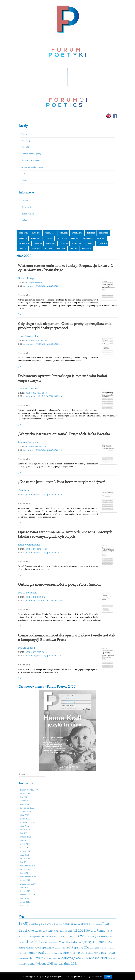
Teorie (24, 134)
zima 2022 (23, 238)
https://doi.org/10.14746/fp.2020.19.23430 (42, 396)
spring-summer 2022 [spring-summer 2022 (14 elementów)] (97, 942)
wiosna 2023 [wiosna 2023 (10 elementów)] (112, 959)
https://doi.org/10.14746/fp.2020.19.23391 (42, 656)
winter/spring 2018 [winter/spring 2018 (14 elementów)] (73, 953)
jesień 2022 (104, 233)
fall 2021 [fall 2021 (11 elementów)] (68, 931)
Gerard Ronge (26, 278)
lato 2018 (89, 243)
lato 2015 (74, 249)
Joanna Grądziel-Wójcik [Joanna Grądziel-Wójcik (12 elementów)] (97, 936)
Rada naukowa (28, 214)
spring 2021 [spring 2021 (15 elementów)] (82, 947)
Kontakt (25, 201)
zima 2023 (91, 233)
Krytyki (25, 174)
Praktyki (25, 147)
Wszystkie (87, 249)
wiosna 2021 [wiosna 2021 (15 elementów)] (98, 958)
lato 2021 (48, 238)
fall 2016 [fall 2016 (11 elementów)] (52, 931)
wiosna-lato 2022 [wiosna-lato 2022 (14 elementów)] (31, 958)
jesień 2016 (35, 249)
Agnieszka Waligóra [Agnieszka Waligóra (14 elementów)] (76, 924)
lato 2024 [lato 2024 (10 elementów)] (44, 942)
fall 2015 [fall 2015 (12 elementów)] (43, 931)
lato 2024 (36, 233)
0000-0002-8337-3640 (36, 652)
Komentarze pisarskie (31, 160)
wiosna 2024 (50, 233)
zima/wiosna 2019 (28, 866)
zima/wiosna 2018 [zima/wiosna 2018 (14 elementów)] (41, 963)
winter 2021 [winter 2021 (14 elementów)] (107, 953)
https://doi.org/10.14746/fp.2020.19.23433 (42, 552)
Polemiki (25, 180)
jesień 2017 (102, 243)
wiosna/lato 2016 (28, 895)
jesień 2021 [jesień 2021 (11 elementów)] (61, 937)
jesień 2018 (77, 243)
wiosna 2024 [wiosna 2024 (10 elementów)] (23, 964)
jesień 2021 (36, 238)
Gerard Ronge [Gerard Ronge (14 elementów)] (96, 930)
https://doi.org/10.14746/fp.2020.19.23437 (42, 286)
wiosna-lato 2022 (28, 823)
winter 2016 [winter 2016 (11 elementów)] (93, 953)
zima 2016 (48, 249)
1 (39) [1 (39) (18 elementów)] (24, 924)
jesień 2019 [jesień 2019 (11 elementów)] (51, 937)
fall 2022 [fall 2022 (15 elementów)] (79, 930)
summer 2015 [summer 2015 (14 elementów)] (34, 953)
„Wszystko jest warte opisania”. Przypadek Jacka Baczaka (64, 434)
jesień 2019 (51, 243)
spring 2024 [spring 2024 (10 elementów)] (104, 948)
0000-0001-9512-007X (36, 597)
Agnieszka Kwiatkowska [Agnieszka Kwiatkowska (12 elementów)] (50, 924)
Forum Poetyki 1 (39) (29, 790)
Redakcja (25, 221)
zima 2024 (64, 233)
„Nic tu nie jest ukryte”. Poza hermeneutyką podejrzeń (62, 482)
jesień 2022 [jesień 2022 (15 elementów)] (75, 936)
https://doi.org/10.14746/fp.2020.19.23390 (42, 600)
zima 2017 (22, 249)
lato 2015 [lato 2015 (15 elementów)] (34, 942)
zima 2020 (38, 243)
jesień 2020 (88, 238)
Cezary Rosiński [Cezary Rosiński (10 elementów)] (96, 924)
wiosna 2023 (77, 233)
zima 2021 (75, 238)
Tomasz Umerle (27, 388)
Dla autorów (27, 207)
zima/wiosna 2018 (28, 877)
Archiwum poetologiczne (32, 167)
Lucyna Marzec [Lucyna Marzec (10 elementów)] (53, 942)
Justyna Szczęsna (28, 442)
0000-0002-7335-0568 (36, 393)
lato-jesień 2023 (27, 808)
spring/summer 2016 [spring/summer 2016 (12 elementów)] (30, 948)
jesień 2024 (23, 233)
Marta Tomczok (27, 593)
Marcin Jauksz (26, 648)
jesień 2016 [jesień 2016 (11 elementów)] (29, 937)
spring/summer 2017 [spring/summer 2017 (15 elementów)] (57, 947)
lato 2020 (101, 238)
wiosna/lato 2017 (28, 884)
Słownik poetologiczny (31, 154)
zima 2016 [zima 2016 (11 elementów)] (59, 964)
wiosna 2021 (62, 238)
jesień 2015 (61, 249)
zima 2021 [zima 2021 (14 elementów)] (70, 963)
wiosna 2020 (24, 243)
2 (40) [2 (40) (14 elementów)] (33, 924)
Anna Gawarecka (28, 336)
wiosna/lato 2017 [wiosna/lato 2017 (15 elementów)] (75, 958)
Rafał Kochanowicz (29, 545)
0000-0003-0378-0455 (36, 549)
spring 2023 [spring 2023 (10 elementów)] (95, 948)
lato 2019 (64, 243)
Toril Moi (23, 490)
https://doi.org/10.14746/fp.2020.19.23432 (42, 450)
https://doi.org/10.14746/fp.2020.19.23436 (42, 494)
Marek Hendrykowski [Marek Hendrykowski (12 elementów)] (70, 942)
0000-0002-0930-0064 (36, 341)
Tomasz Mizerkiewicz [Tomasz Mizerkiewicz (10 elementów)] (52, 953)
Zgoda (108, 977)
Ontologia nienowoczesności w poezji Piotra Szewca (59, 585)
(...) (19, 314)
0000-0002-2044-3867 (36, 446)
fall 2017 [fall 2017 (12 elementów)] (60, 931)
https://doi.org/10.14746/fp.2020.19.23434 (42, 344)
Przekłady (26, 141)
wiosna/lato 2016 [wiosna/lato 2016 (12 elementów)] (53, 958)
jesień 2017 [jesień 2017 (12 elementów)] (40, 936)
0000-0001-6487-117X (36, 282)
